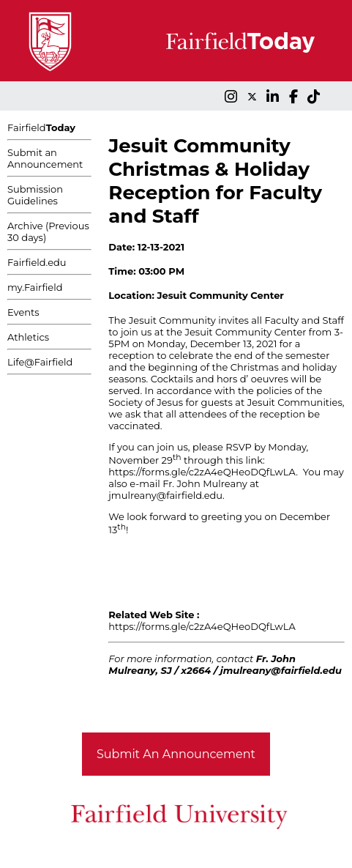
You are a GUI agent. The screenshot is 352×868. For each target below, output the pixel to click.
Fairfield (41, 127)
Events (23, 312)
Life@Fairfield (40, 362)
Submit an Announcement (45, 158)
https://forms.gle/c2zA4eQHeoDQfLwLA (202, 472)
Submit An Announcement (176, 754)
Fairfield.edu (37, 262)
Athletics (28, 337)
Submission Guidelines (35, 195)
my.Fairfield (35, 287)
